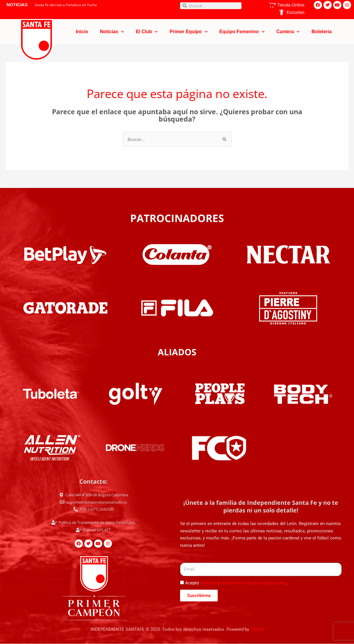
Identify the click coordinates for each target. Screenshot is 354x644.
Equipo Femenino (242, 32)
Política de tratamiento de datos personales (243, 583)
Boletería (321, 32)
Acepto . (236, 583)
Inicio (82, 32)
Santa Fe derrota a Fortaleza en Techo (66, 5)
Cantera (288, 32)
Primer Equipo (188, 32)
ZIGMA (257, 629)
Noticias (112, 32)
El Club (147, 32)
